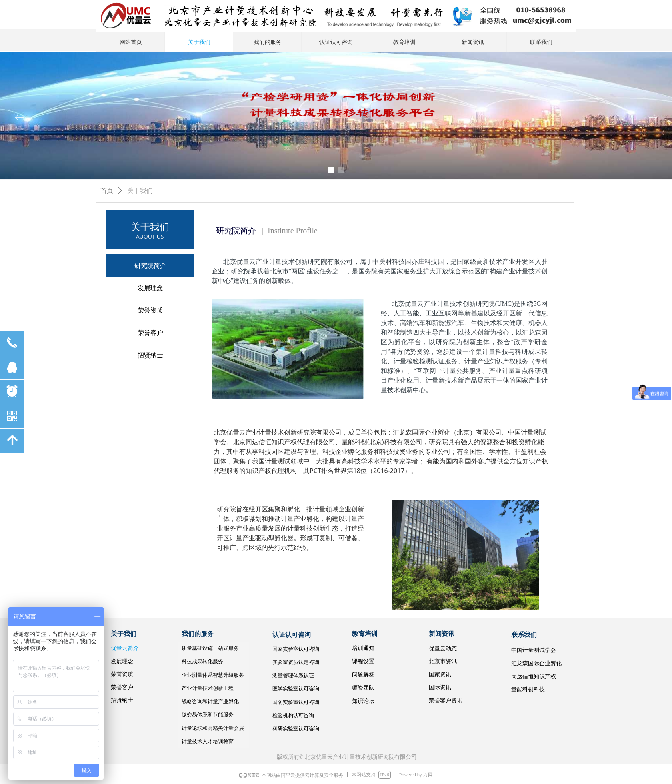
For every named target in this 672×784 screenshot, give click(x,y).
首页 (107, 191)
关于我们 (140, 191)
